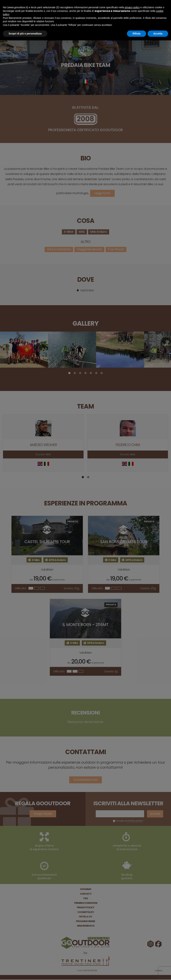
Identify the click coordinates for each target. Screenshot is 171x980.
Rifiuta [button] (137, 34)
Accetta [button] (158, 34)
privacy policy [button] (132, 7)
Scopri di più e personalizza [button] (25, 34)
